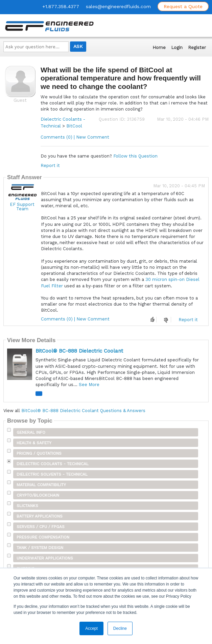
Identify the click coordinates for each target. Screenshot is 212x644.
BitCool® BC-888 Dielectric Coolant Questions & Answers (83, 411)
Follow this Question (135, 156)
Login (177, 47)
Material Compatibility (41, 485)
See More (89, 385)
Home (159, 47)
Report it (50, 165)
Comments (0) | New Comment (75, 137)
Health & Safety (34, 443)
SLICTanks (27, 506)
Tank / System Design (40, 548)
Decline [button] (120, 628)
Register (197, 47)
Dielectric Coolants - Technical (53, 464)
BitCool (74, 126)
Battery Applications (40, 516)
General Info (31, 432)
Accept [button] (91, 628)
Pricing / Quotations (39, 453)
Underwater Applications (45, 558)
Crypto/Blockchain (38, 495)
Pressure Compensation (43, 537)
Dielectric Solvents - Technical (52, 474)
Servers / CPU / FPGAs (41, 527)
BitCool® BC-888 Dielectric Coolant (79, 351)
